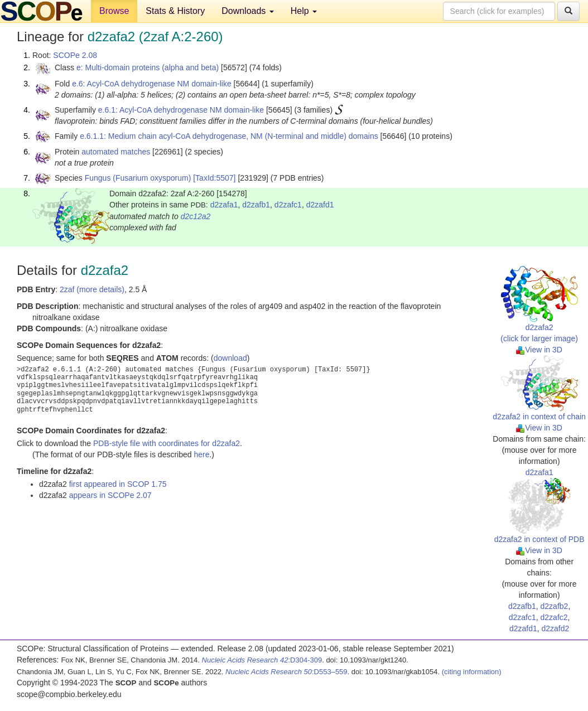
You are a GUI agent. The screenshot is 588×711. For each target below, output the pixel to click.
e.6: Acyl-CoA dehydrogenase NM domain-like (152, 84)
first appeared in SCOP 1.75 (118, 484)
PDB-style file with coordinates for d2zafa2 (167, 443)
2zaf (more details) (92, 289)
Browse (114, 11)
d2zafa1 (224, 205)
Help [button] (304, 11)
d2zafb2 (555, 606)
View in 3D (539, 350)
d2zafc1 (288, 205)
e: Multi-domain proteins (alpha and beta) (148, 67)
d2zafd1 (320, 205)
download (230, 358)
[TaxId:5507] (214, 178)
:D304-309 (262, 660)
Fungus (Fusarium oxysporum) (138, 178)
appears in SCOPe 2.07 (110, 495)
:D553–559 (286, 672)
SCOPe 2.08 (75, 55)
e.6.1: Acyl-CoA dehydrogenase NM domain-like (181, 110)
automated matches (116, 152)
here (201, 454)
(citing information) (472, 672)
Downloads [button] (248, 11)
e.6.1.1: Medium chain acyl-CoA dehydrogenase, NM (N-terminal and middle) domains (229, 136)
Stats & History (175, 11)
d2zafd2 (556, 628)
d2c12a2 (196, 216)
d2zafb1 (256, 205)
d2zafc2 (554, 617)
